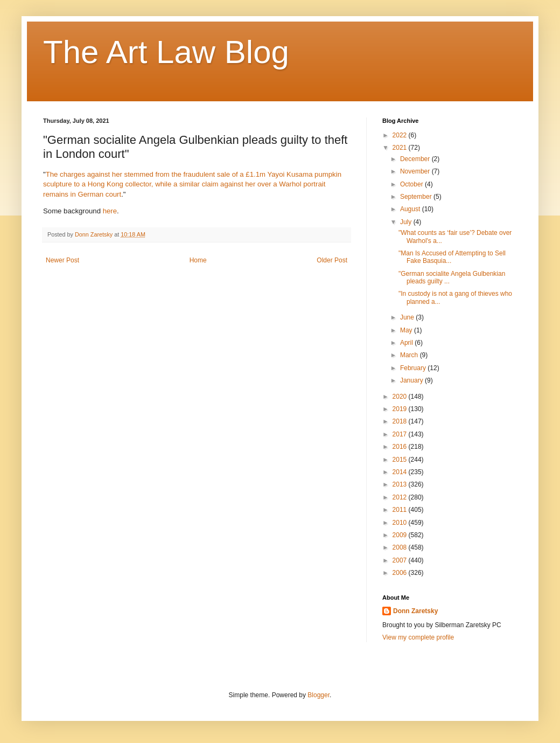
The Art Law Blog (166, 52)
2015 (401, 460)
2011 (401, 510)
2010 (401, 523)
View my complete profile (418, 637)
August (411, 209)
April (407, 343)
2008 (401, 547)
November (416, 171)
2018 (401, 421)
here (110, 211)
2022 (401, 135)
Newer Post (62, 260)
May (407, 330)
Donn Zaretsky (415, 611)
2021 (401, 148)
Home (198, 260)
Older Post (332, 260)
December (416, 159)
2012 (401, 497)
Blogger (318, 695)
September (417, 197)
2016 (401, 447)
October (412, 184)
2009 (401, 535)
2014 (401, 472)
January (412, 380)
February (414, 368)
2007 (401, 560)
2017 (401, 434)
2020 (401, 397)
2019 (401, 409)
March (410, 355)
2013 (401, 484)
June (408, 317)
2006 (401, 573)
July (407, 222)
